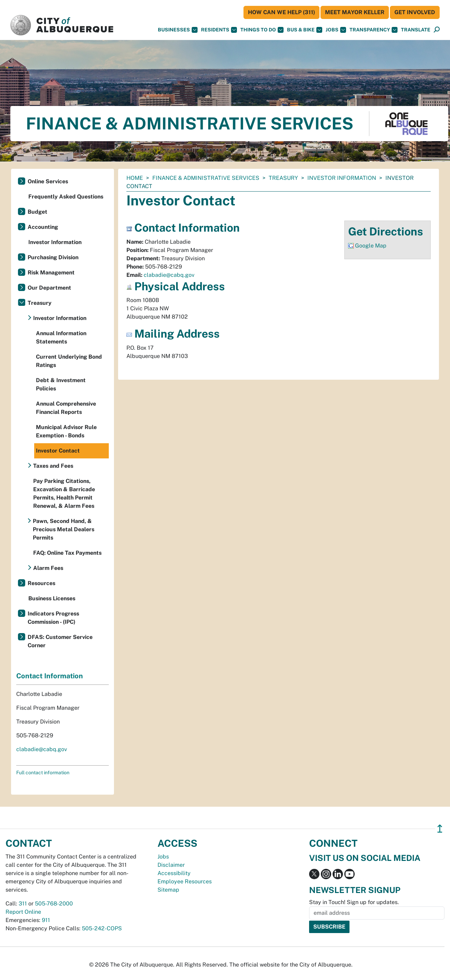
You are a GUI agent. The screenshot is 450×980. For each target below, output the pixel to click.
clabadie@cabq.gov (169, 275)
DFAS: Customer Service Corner (60, 641)
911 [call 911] (46, 920)
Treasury (283, 178)
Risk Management (51, 273)
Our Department (49, 288)
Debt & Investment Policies (61, 384)
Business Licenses (52, 598)
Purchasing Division (53, 257)
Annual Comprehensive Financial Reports (66, 408)
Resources (41, 583)
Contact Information (50, 676)
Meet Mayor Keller (355, 12)
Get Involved (415, 12)
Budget (37, 212)
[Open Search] (437, 30)
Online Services (48, 181)
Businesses (178, 30)
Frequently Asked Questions (66, 197)
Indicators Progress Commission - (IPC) (53, 618)
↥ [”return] (440, 829)
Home (135, 178)
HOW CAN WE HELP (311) (281, 12)
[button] (416, 30)
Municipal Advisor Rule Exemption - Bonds (66, 431)
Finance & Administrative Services (206, 178)
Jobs (336, 30)
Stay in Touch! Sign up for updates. (354, 902)
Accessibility (174, 873)
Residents (219, 30)
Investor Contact (58, 451)
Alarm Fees (48, 568)
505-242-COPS (102, 928)
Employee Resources (185, 881)
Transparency (374, 30)
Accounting (43, 227)
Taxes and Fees (53, 466)
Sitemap (168, 890)
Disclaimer (171, 865)
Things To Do (262, 30)
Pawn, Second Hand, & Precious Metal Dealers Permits (64, 529)
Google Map (371, 246)
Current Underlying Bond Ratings (69, 361)
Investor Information (342, 178)
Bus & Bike (305, 30)
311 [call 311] (23, 904)
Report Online (23, 912)
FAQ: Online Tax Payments (67, 553)
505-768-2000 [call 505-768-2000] (54, 904)
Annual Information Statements (61, 337)
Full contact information (43, 773)
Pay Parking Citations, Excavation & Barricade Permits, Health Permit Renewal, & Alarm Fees (64, 493)
